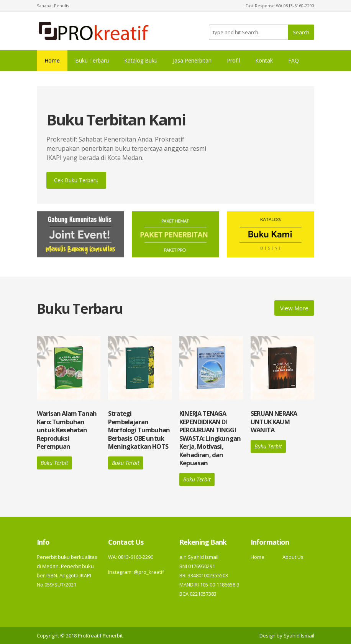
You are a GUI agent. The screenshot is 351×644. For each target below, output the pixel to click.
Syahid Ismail (299, 636)
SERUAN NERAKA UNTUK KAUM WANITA (274, 422)
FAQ (294, 60)
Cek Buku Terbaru (76, 180)
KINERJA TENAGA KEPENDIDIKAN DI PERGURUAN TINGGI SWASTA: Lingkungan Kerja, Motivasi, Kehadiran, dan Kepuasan (210, 438)
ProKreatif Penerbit (100, 636)
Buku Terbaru (92, 60)
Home (52, 60)
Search (301, 32)
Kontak (264, 60)
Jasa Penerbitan (192, 60)
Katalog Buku (141, 60)
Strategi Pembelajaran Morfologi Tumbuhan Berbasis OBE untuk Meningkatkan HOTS (139, 430)
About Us (293, 557)
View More (294, 308)
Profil (233, 60)
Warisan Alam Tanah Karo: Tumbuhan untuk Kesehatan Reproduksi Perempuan (67, 430)
